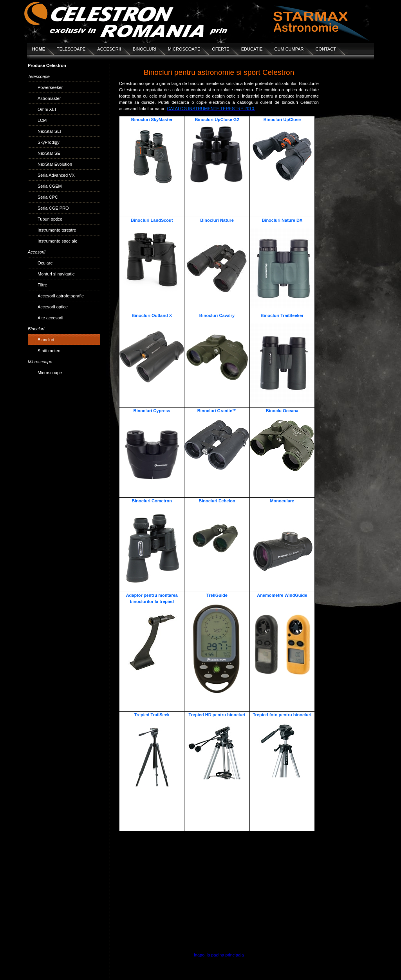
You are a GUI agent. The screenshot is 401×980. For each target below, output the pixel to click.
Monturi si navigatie (56, 274)
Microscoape (50, 373)
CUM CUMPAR (289, 49)
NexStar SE (49, 153)
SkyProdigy (49, 142)
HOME (39, 49)
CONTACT (326, 49)
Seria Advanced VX (56, 175)
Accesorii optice (53, 307)
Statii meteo (49, 351)
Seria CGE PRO (53, 208)
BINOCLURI (145, 49)
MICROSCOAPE (184, 49)
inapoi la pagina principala (219, 955)
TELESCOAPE (71, 49)
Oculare (45, 263)
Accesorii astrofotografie (61, 296)
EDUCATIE (252, 49)
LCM (42, 120)
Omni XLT (47, 109)
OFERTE (220, 49)
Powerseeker (50, 87)
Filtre (42, 285)
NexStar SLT (50, 131)
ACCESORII (109, 49)
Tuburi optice (50, 219)
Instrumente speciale (58, 241)
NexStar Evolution (55, 164)
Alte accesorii (50, 318)
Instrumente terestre (57, 230)
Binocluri (46, 340)
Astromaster (49, 98)
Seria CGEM (50, 186)
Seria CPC (48, 197)
